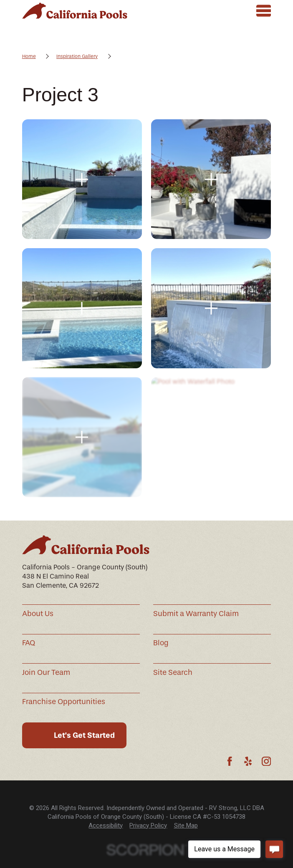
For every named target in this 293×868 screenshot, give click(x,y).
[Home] (75, 10)
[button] (82, 179)
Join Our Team (46, 673)
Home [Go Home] (29, 56)
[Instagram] (266, 761)
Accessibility (106, 825)
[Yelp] (248, 761)
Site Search (173, 673)
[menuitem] (106, 826)
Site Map (186, 825)
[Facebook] (230, 761)
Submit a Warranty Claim (196, 614)
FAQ (29, 643)
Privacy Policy (148, 825)
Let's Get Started (84, 735)
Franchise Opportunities (64, 702)
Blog (161, 643)
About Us (38, 614)
